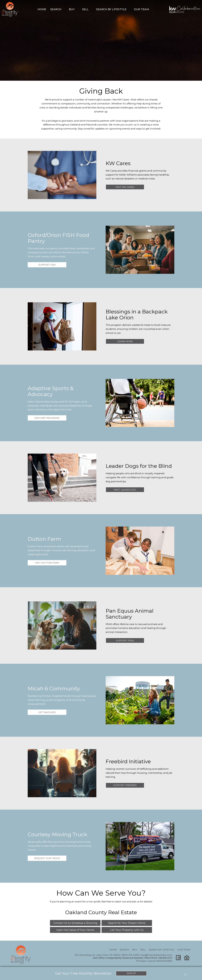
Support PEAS (125, 640)
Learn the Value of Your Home (75, 930)
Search (125, 950)
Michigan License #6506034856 (154, 961)
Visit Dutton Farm (47, 563)
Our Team (184, 950)
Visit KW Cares (125, 187)
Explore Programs (47, 418)
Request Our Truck (47, 858)
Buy (135, 950)
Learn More (125, 341)
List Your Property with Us (127, 930)
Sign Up (131, 973)
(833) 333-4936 (130, 955)
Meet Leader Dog (125, 490)
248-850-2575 (165, 958)
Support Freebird (125, 785)
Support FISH (47, 265)
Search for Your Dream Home (127, 923)
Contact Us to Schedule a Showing (75, 923)
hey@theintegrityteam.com (156, 955)
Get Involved (47, 712)
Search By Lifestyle (162, 950)
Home (42, 9)
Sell (143, 950)
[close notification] (186, 973)
